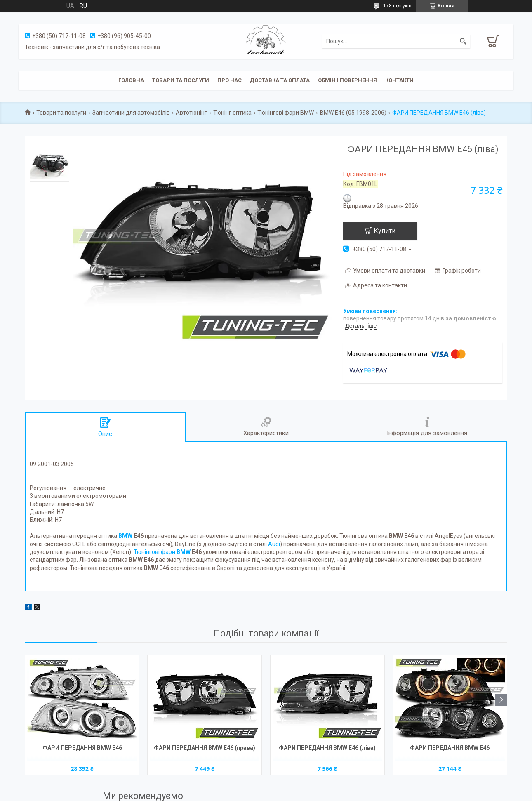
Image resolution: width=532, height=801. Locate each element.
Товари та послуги (181, 80)
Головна (131, 80)
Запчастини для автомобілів (131, 113)
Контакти (399, 80)
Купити (385, 231)
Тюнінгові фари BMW (286, 113)
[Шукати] (463, 41)
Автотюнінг (191, 113)
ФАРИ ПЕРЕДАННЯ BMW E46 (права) (205, 748)
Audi (274, 544)
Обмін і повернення (347, 80)
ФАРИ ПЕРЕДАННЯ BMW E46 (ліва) (327, 748)
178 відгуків (397, 6)
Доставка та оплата (280, 80)
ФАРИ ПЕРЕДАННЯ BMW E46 (82, 748)
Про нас (230, 80)
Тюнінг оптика (232, 113)
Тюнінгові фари (162, 552)
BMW (125, 536)
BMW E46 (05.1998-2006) (353, 113)
